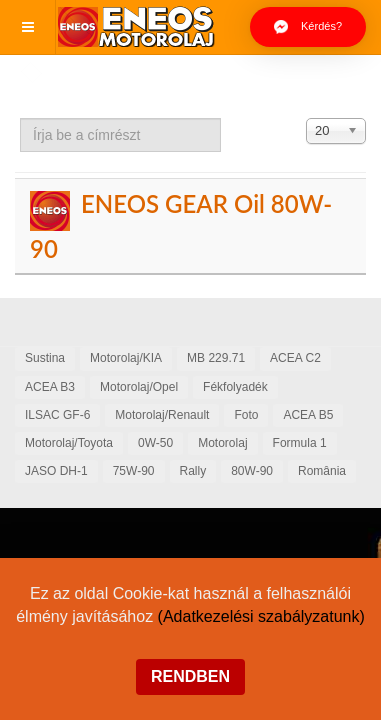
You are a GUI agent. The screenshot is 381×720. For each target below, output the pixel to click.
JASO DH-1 (56, 471)
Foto (246, 415)
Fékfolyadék (235, 387)
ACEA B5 (308, 415)
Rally (193, 471)
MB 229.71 (216, 358)
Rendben (190, 676)
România (322, 471)
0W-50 (155, 443)
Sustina (45, 358)
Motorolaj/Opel (139, 387)
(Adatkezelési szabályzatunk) (261, 616)
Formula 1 (300, 443)
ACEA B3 (50, 387)
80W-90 (252, 471)
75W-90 (134, 471)
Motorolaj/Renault (162, 415)
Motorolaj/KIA (126, 358)
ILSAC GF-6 (57, 415)
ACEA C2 (295, 358)
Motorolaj (222, 443)
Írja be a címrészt (20, 118)
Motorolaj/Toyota (69, 443)
